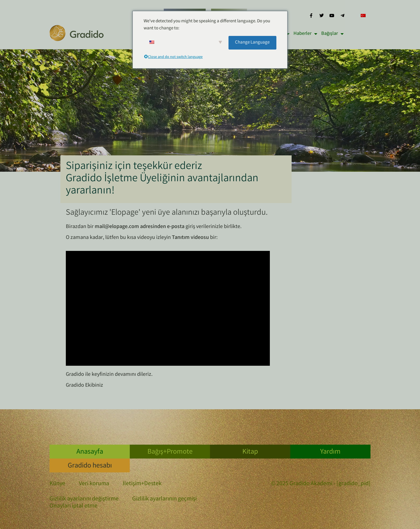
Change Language (252, 43)
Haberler (305, 34)
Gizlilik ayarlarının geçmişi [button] (164, 499)
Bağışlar (332, 34)
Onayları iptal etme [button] (73, 506)
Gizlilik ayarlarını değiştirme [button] (84, 499)
